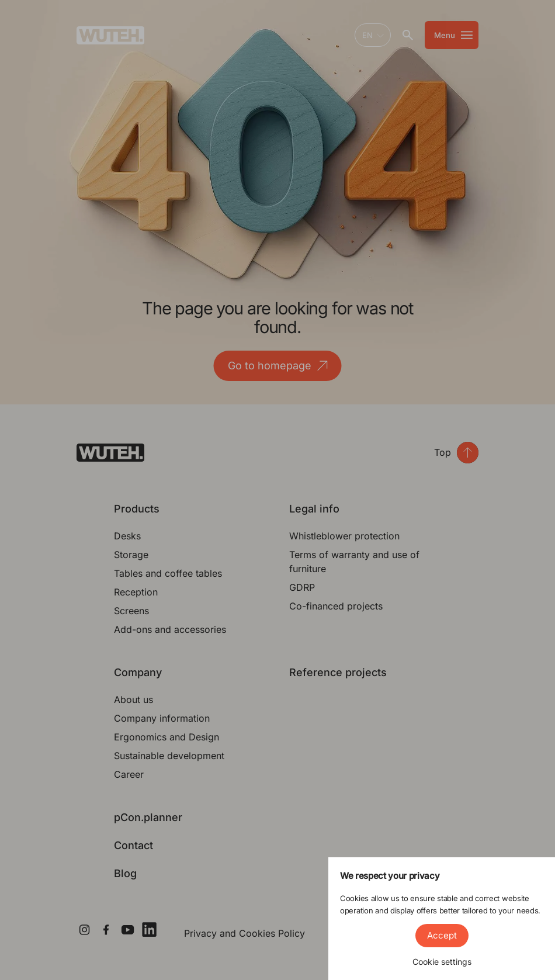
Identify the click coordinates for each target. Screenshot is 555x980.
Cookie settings (442, 962)
